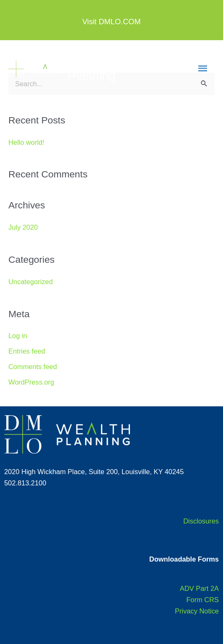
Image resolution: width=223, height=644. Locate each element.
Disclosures (201, 521)
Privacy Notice (197, 611)
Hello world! (26, 142)
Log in (18, 336)
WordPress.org (31, 382)
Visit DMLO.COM (111, 22)
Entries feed (27, 351)
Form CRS (203, 600)
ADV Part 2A (199, 588)
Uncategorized (31, 282)
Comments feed (33, 367)
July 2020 (23, 227)
